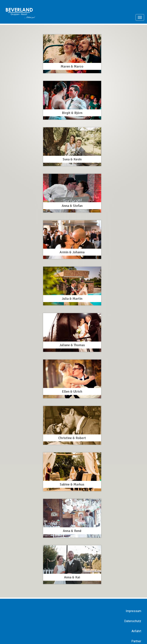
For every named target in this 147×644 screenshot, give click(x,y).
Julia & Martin (72, 299)
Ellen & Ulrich (72, 391)
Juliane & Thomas (72, 345)
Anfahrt (136, 631)
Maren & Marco (72, 66)
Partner (136, 641)
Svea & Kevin (72, 159)
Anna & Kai (72, 577)
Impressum (133, 611)
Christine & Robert (72, 438)
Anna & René (72, 531)
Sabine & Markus (72, 484)
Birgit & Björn (72, 113)
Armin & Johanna (72, 252)
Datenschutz (133, 621)
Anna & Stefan (72, 206)
